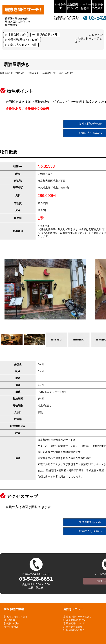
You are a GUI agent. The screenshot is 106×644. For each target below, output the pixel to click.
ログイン (97, 35)
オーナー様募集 (85, 6)
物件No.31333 (66, 73)
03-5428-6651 (36, 579)
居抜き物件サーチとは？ (79, 617)
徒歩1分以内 (13, 623)
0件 (24, 35)
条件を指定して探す (17, 617)
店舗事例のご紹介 (98, 6)
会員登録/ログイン (76, 620)
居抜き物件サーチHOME (12, 73)
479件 (35, 40)
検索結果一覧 (49, 73)
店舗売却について (73, 6)
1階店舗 (11, 620)
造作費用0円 (13, 627)
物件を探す (60, 6)
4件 (55, 35)
